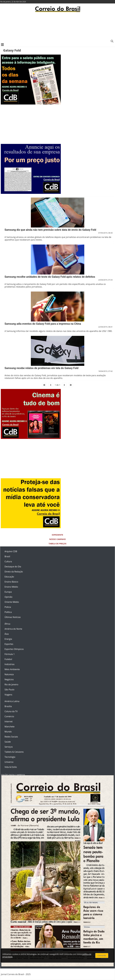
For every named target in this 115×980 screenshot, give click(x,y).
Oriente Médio (12, 602)
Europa (8, 592)
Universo (9, 762)
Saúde (8, 742)
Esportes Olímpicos (14, 649)
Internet (9, 721)
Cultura (8, 561)
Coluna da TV (11, 711)
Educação (9, 577)
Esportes (9, 644)
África (7, 624)
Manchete (9, 727)
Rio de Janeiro (11, 684)
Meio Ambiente (12, 669)
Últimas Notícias (13, 617)
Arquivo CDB (11, 551)
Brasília (8, 706)
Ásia (7, 634)
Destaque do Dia (13, 567)
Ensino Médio (11, 587)
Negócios (9, 679)
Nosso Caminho (58, 539)
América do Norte (13, 629)
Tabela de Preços (58, 544)
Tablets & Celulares (14, 752)
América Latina (12, 701)
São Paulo (9, 690)
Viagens (8, 695)
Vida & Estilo (11, 767)
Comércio (9, 716)
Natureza (9, 674)
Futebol (8, 659)
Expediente (57, 535)
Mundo (8, 732)
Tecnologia (10, 757)
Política (8, 612)
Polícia (8, 607)
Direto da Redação (14, 572)
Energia (8, 639)
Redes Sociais (11, 737)
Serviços (9, 747)
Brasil (7, 556)
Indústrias (9, 664)
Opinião (8, 597)
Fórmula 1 (10, 654)
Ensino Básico (11, 582)
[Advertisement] (58, 27)
